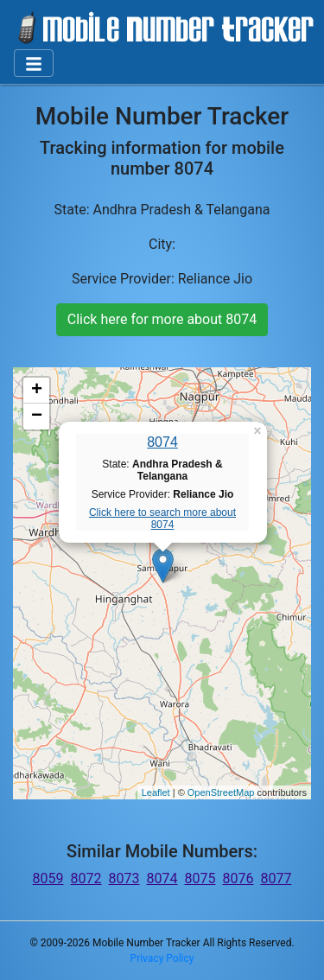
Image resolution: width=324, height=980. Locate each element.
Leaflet (156, 792)
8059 (48, 878)
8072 (86, 878)
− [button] (37, 417)
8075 (200, 878)
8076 (238, 878)
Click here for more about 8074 (162, 319)
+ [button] (37, 391)
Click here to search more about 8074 (162, 519)
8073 (124, 878)
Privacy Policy (162, 958)
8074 (162, 442)
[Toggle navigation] (34, 63)
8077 (276, 878)
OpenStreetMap (221, 792)
